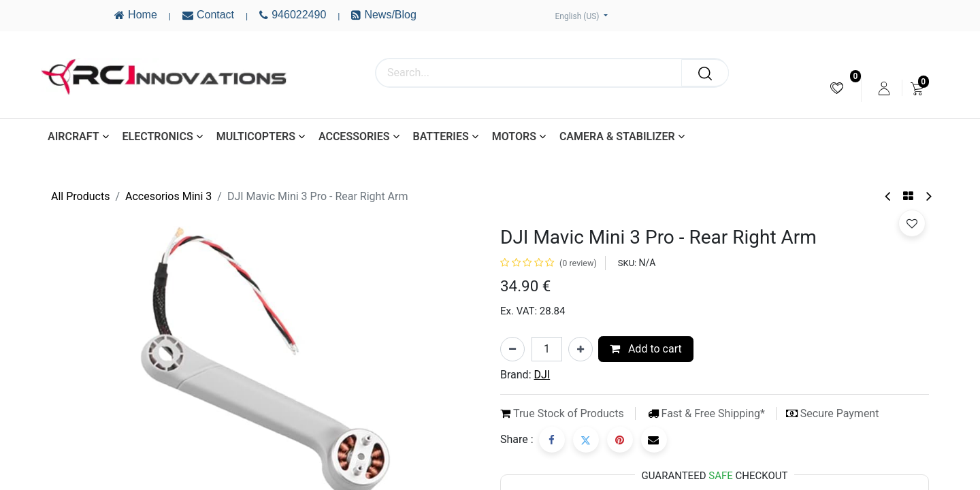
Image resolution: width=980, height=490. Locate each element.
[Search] (705, 73)
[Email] (654, 440)
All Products (80, 196)
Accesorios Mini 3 (168, 196)
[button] (912, 223)
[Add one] (581, 349)
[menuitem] (837, 88)
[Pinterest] (620, 440)
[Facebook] (552, 440)
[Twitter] (586, 440)
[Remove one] (512, 349)
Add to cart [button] (646, 349)
